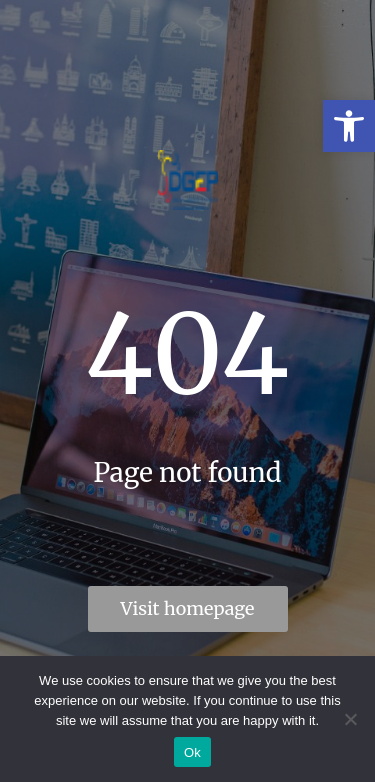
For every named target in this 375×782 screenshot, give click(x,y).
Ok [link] (192, 752)
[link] (349, 126)
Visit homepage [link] (188, 608)
